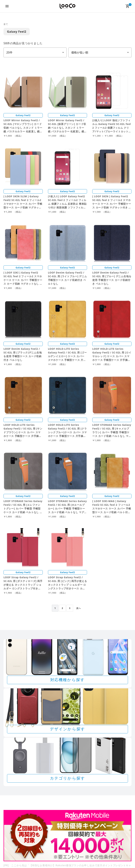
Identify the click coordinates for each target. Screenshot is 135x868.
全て (6, 24)
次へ (79, 608)
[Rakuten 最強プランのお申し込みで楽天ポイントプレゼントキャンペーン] (67, 836)
